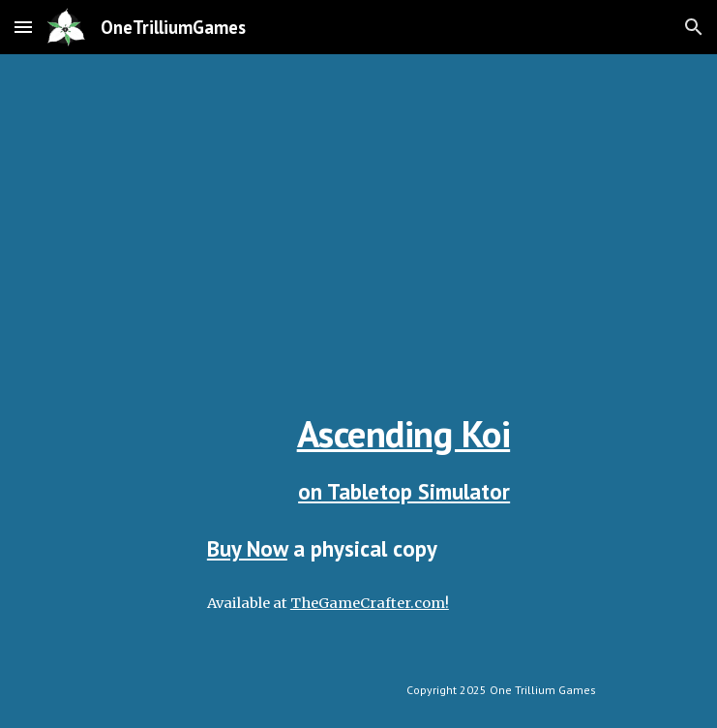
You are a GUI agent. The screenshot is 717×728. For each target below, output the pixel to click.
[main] (358, 459)
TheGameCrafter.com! (370, 603)
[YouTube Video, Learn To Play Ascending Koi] (358, 214)
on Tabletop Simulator (404, 491)
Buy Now (247, 548)
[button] (23, 27)
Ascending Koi (404, 434)
